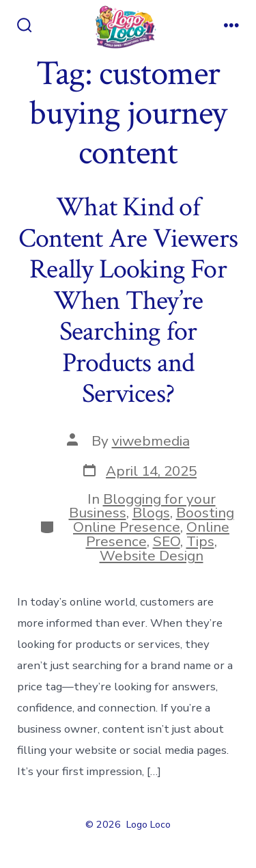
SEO (167, 541)
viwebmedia (151, 441)
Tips (200, 541)
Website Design (152, 556)
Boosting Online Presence (154, 520)
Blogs (151, 513)
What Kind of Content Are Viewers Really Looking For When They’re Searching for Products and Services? (128, 300)
